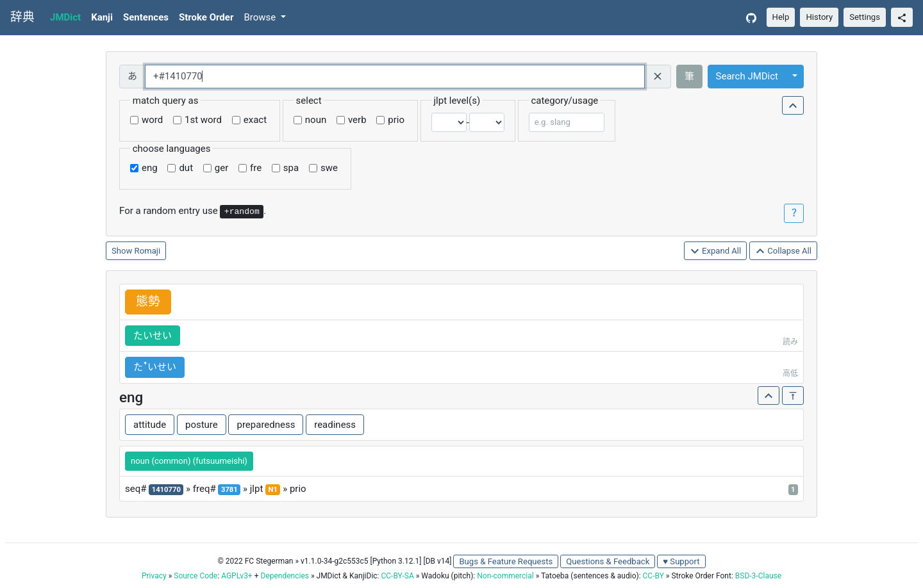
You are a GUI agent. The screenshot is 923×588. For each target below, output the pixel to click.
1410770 (166, 490)
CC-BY (653, 576)
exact (255, 120)
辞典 (22, 17)
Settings (865, 17)
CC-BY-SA (397, 576)
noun (316, 120)
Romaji (148, 251)
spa (291, 168)
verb (357, 120)
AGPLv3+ (237, 576)
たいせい (153, 336)
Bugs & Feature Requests (506, 561)
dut (186, 168)
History (819, 17)
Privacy (154, 576)
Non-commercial (505, 576)
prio (396, 120)
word (152, 120)
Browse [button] (261, 17)
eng (150, 168)
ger (221, 168)
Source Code (195, 576)
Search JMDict (747, 76)
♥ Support (681, 561)
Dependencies (284, 576)
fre (256, 168)
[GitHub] (751, 18)
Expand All (716, 251)
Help (781, 17)
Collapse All (783, 251)
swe (329, 168)
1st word (203, 120)
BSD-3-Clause (758, 576)
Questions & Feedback (608, 561)
